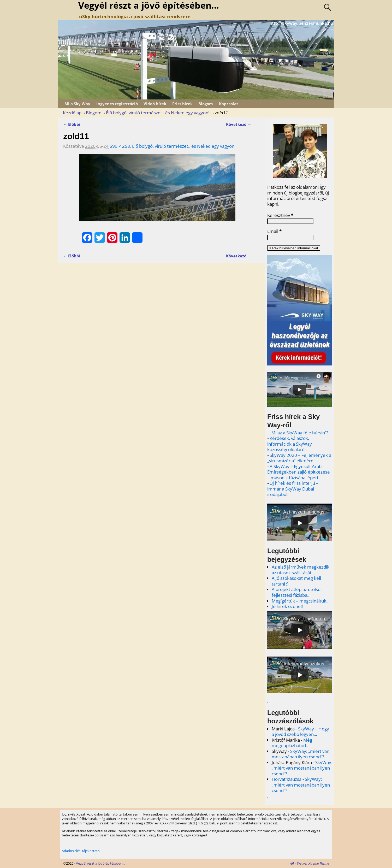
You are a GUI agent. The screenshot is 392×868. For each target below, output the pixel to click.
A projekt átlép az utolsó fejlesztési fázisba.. (296, 592)
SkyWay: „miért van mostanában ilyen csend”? (301, 754)
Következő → (239, 124)
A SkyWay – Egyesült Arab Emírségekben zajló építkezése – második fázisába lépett (299, 472)
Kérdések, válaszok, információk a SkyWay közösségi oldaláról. (290, 444)
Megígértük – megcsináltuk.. (300, 601)
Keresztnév (280, 215)
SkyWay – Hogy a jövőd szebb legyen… (300, 732)
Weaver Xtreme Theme (313, 863)
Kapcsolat (229, 104)
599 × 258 (120, 146)
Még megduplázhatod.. (292, 743)
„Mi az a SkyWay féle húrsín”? (299, 433)
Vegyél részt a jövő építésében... (100, 863)
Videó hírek (155, 104)
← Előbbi (72, 124)
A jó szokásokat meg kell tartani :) (296, 581)
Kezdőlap (72, 113)
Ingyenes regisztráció (117, 104)
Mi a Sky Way (77, 104)
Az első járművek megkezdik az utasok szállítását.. (301, 570)
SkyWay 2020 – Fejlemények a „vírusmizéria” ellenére (299, 458)
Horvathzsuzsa (287, 779)
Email (274, 231)
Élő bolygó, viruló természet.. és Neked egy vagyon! (158, 113)
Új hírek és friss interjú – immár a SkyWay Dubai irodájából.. (293, 489)
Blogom (206, 104)
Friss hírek (182, 104)
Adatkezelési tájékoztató (81, 851)
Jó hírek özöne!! (287, 606)
